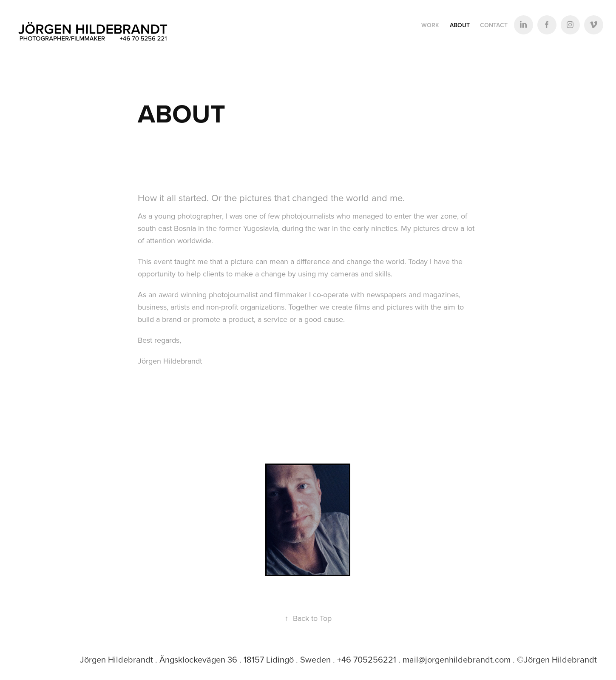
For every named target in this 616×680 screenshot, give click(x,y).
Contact (494, 25)
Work (430, 25)
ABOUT (460, 25)
